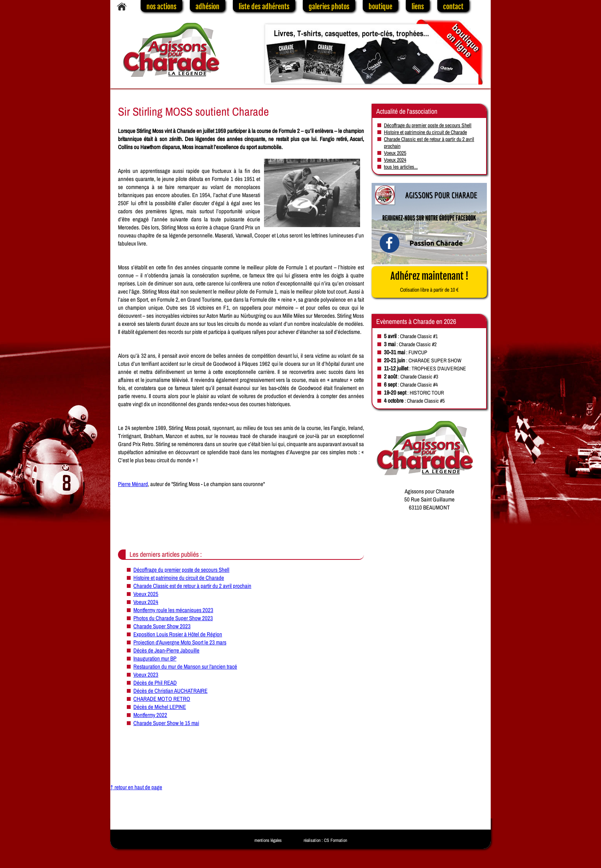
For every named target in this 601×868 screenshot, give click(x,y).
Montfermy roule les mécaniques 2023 (173, 610)
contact (453, 7)
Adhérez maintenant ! (429, 282)
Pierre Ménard (133, 484)
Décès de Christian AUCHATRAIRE (170, 691)
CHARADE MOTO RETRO (162, 699)
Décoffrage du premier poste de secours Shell (181, 570)
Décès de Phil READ (155, 683)
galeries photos (329, 7)
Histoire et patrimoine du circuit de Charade (179, 578)
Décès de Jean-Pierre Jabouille (166, 650)
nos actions (161, 7)
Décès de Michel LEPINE (160, 707)
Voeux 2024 (146, 602)
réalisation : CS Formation (325, 840)
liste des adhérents (264, 7)
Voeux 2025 (146, 594)
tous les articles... (401, 167)
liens (418, 7)
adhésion (208, 7)
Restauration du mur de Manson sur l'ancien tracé (185, 666)
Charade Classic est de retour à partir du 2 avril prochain (192, 586)
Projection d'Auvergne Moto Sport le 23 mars (180, 642)
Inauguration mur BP (155, 658)
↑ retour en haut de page (136, 787)
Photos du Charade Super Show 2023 (173, 618)
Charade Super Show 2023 (162, 626)
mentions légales (268, 840)
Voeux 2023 (146, 675)
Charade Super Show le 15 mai (166, 723)
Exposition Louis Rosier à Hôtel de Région (178, 634)
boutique (380, 7)
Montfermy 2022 (150, 715)
